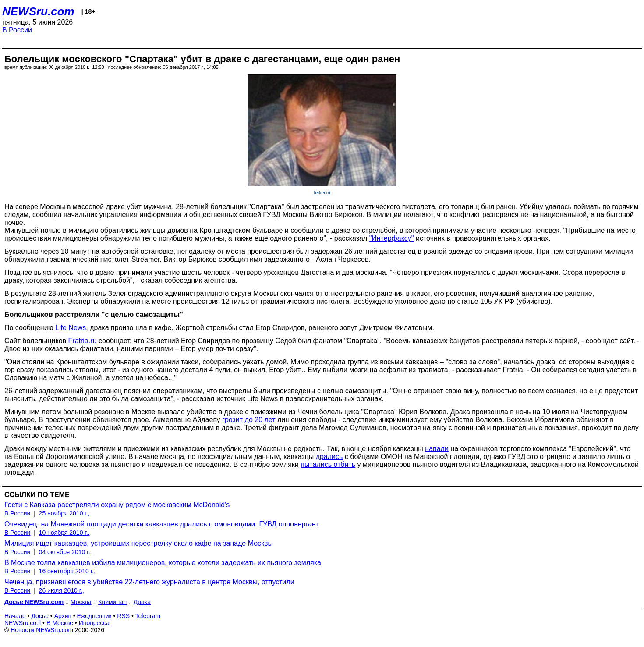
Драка (142, 602)
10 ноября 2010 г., (64, 533)
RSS (123, 616)
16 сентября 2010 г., (67, 571)
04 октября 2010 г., (65, 552)
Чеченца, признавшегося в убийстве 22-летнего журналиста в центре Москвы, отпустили (149, 582)
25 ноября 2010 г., (64, 513)
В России (17, 30)
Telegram (148, 616)
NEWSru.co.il (23, 623)
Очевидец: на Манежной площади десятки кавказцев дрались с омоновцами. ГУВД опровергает (161, 524)
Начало (15, 616)
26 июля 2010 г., (62, 590)
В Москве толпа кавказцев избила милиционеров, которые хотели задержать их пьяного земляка (163, 563)
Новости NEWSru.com (42, 630)
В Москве (60, 623)
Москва (81, 602)
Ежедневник (94, 616)
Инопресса (94, 623)
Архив (63, 616)
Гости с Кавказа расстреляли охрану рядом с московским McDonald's (117, 505)
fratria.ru (322, 193)
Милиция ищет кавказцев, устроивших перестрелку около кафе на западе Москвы (139, 543)
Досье (40, 616)
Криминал (112, 602)
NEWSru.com (38, 11)
